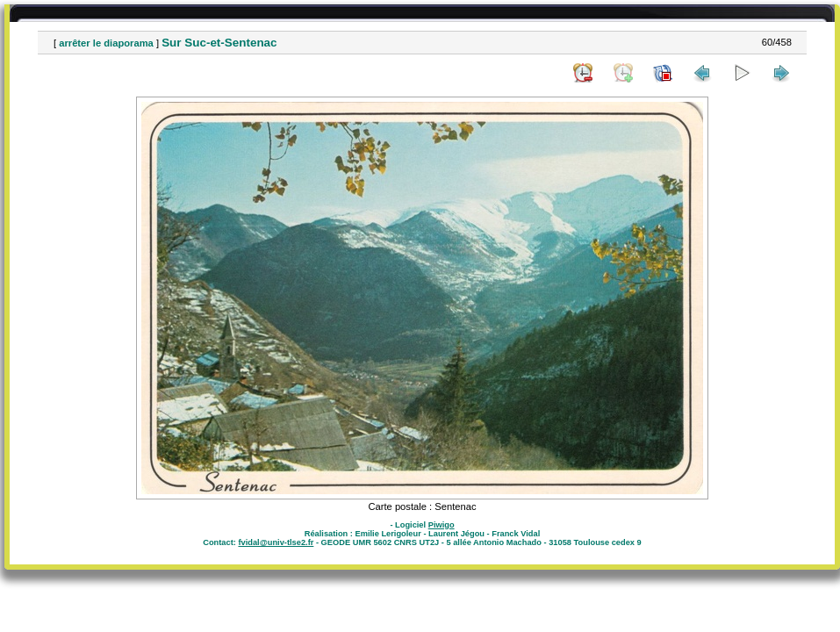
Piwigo (442, 525)
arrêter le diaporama (106, 43)
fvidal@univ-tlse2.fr (276, 542)
